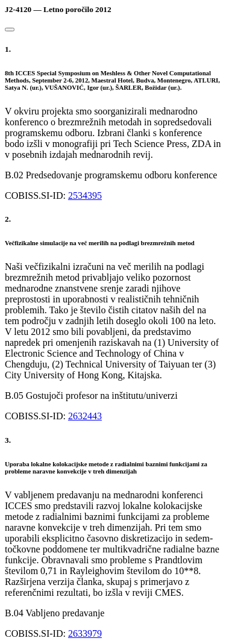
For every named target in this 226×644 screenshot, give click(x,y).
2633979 (85, 633)
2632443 (85, 416)
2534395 (85, 195)
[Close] (10, 30)
